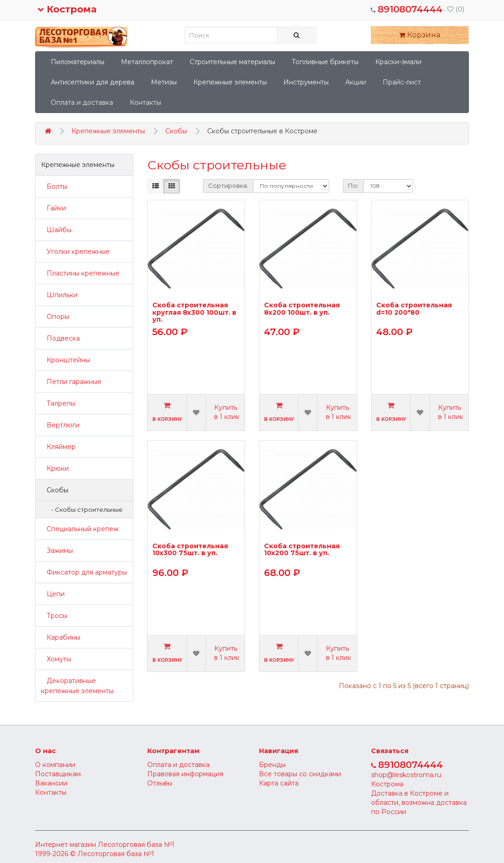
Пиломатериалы (78, 62)
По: (353, 186)
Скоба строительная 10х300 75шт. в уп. (190, 550)
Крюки (55, 468)
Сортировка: (228, 186)
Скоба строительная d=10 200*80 (414, 309)
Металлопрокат (147, 62)
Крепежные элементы (230, 82)
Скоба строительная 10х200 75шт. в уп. (302, 550)
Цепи (53, 594)
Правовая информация (185, 774)
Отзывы (160, 783)
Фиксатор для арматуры (84, 572)
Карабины (61, 637)
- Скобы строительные (85, 509)
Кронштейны (66, 360)
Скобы (176, 131)
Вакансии (51, 783)
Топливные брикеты (325, 62)
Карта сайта (279, 783)
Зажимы (57, 551)
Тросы (54, 616)
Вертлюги (60, 425)
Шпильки (59, 295)
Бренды (272, 765)
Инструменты (306, 82)
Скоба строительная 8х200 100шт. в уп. (302, 309)
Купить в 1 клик (227, 412)
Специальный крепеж (80, 529)
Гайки (54, 208)
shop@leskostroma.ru (406, 775)
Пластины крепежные (80, 273)
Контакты (145, 102)
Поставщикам (58, 774)
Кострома (67, 9)
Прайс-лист (402, 82)
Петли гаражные (71, 382)
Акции (356, 82)
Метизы (164, 82)
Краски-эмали (398, 62)
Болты (54, 186)
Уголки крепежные (75, 252)
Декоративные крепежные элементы (77, 686)
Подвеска (60, 338)
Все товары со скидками (300, 774)
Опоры (55, 317)
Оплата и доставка (82, 102)
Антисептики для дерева (93, 82)
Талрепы (58, 403)
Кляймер (58, 447)
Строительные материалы (232, 62)
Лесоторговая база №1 (136, 845)
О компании (55, 765)
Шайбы (56, 230)
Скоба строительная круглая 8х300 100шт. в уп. (194, 312)
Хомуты (56, 659)
